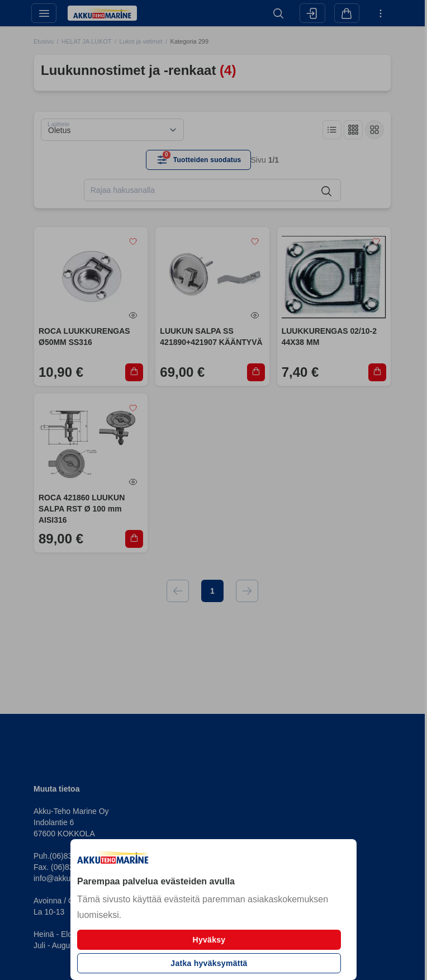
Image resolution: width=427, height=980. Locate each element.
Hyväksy (209, 940)
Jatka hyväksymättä (209, 963)
